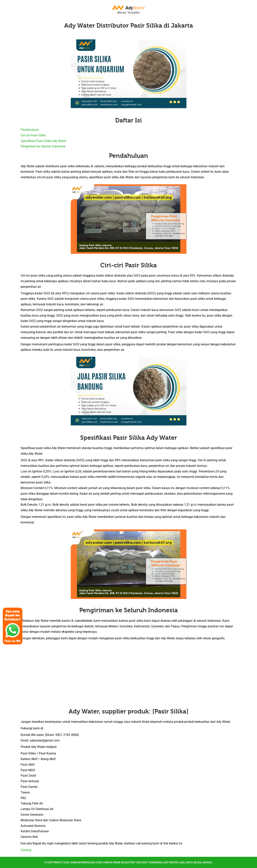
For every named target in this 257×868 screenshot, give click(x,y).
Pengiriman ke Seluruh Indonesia (43, 146)
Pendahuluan (30, 130)
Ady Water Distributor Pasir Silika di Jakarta (129, 26)
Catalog (26, 850)
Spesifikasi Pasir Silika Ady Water (43, 141)
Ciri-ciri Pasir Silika (33, 135)
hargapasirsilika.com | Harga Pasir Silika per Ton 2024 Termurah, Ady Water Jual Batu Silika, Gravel (142, 862)
